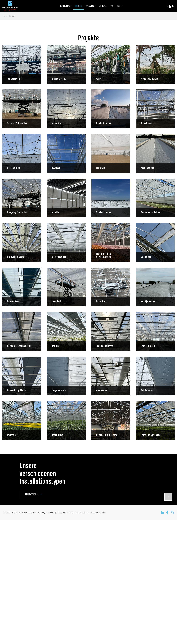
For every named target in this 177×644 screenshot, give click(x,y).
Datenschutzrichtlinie (65, 513)
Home (4, 16)
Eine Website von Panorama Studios (91, 513)
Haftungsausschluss (46, 513)
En (173, 6)
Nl (167, 6)
